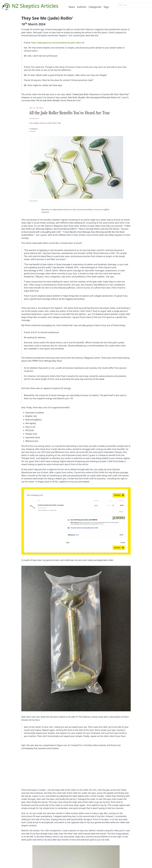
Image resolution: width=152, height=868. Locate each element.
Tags (106, 7)
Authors (82, 7)
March (33, 24)
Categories (95, 7)
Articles (50, 6)
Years (72, 7)
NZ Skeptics (26, 6)
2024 (42, 24)
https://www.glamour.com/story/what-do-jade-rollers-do (58, 43)
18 (24, 24)
